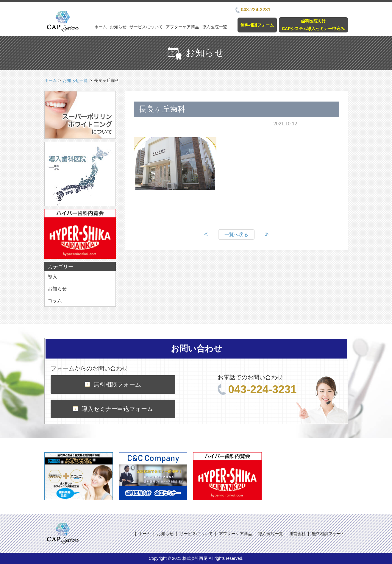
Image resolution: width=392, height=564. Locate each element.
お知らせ (118, 27)
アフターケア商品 (182, 27)
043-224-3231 (253, 10)
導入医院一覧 (215, 27)
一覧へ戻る (236, 235)
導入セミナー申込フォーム (113, 409)
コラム (55, 301)
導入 (52, 277)
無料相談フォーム (257, 25)
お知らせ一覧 (75, 80)
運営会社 (297, 534)
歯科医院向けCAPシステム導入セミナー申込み (313, 25)
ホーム (101, 27)
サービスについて (146, 27)
